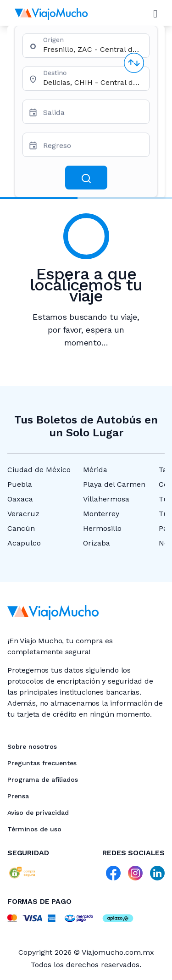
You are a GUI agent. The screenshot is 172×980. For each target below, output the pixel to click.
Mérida (95, 470)
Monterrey (101, 514)
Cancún (21, 528)
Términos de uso (34, 829)
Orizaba (97, 543)
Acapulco (24, 543)
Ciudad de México (39, 470)
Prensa (18, 796)
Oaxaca (20, 499)
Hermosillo (102, 528)
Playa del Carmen (114, 484)
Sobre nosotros (32, 746)
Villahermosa (106, 499)
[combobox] (92, 49)
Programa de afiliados (43, 780)
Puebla (20, 484)
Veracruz (23, 514)
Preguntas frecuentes (42, 763)
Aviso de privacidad (38, 813)
